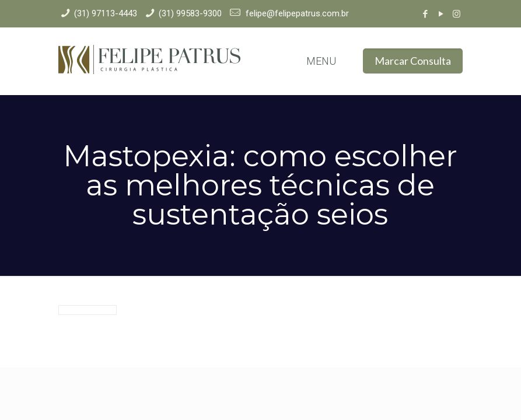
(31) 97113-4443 (106, 13)
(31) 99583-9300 (190, 13)
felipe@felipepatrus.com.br (296, 13)
